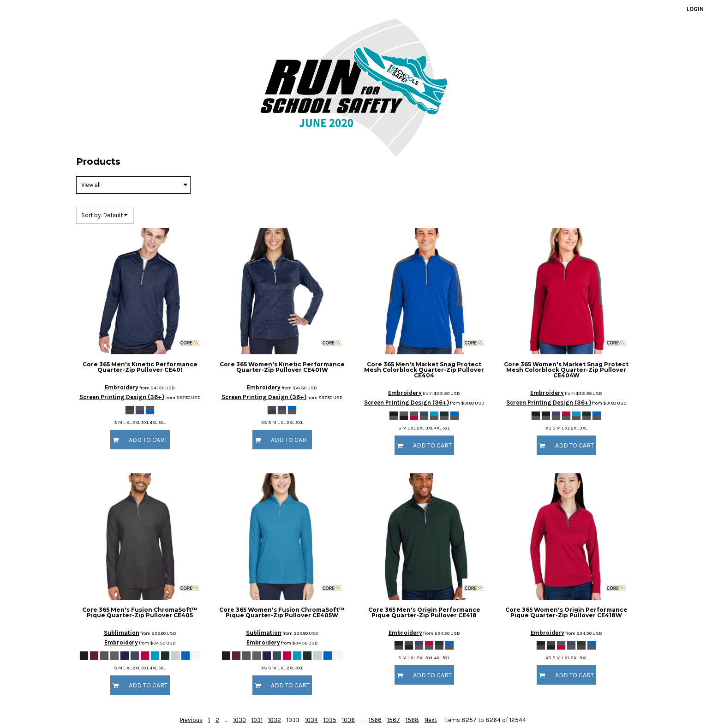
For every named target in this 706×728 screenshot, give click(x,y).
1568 (412, 720)
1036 (348, 720)
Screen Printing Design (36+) (122, 397)
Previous (191, 720)
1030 (239, 720)
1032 (275, 720)
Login (695, 9)
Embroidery (122, 387)
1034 (311, 720)
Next (431, 720)
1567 (394, 720)
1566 (375, 720)
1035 (330, 720)
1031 (257, 720)
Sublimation (122, 633)
